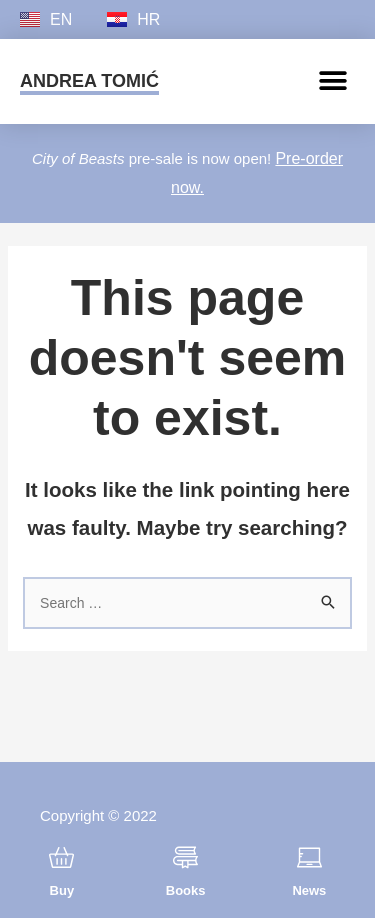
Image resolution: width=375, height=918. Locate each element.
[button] (332, 81)
